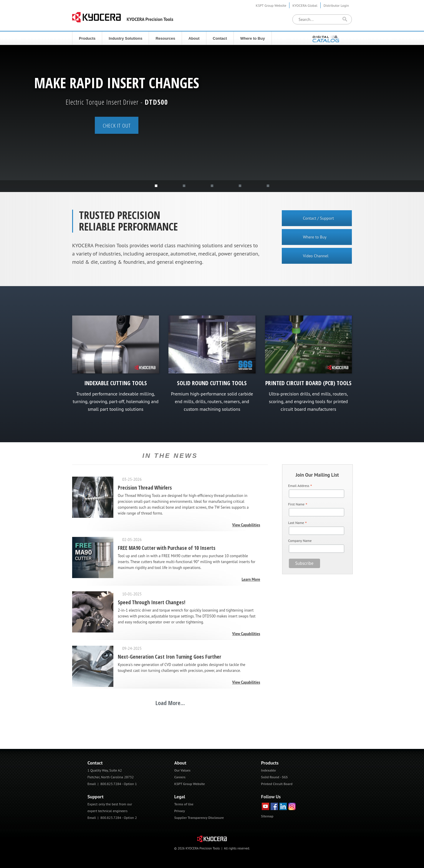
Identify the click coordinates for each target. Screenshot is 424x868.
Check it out (117, 125)
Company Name (300, 541)
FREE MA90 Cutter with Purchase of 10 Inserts (167, 548)
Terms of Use (184, 804)
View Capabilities (246, 525)
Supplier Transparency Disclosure (199, 818)
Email (92, 784)
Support (96, 797)
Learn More (251, 579)
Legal (180, 797)
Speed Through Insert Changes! (151, 602)
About (194, 38)
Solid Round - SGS (275, 777)
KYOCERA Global (305, 5)
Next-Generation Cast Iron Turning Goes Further (169, 657)
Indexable (269, 770)
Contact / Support (318, 218)
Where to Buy (253, 38)
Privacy (180, 811)
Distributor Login (336, 5)
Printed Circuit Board (277, 784)
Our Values (182, 770)
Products (87, 38)
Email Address (300, 486)
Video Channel (316, 256)
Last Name (298, 523)
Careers (180, 777)
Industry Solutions (125, 38)
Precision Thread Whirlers (145, 488)
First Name (298, 504)
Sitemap (267, 816)
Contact (220, 38)
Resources (165, 38)
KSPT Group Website (271, 5)
